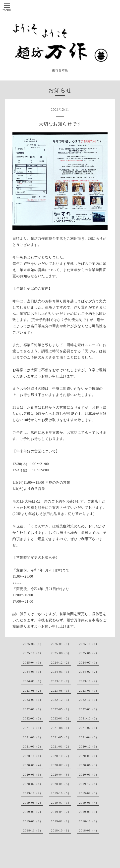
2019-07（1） (61, 803)
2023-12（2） (61, 681)
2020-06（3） (89, 765)
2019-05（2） (33, 812)
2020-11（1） (33, 756)
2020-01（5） (61, 784)
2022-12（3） (61, 700)
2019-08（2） (33, 803)
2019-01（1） (61, 821)
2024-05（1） (33, 672)
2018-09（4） (89, 830)
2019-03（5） (89, 812)
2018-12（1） (89, 821)
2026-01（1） (61, 644)
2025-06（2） (89, 653)
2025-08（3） (61, 653)
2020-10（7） (61, 756)
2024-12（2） (61, 663)
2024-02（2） (89, 672)
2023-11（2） (89, 681)
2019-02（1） (33, 821)
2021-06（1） (33, 737)
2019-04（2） (61, 812)
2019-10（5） (61, 793)
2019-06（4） (89, 803)
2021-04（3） (89, 737)
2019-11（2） (33, 793)
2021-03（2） (33, 747)
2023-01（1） (33, 700)
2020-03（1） (89, 775)
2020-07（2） (61, 765)
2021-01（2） (61, 747)
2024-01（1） (33, 681)
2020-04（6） (61, 775)
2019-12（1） (89, 784)
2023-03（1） (89, 691)
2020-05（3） (33, 775)
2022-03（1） (89, 709)
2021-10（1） (33, 728)
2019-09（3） (89, 793)
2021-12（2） (89, 718)
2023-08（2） (33, 691)
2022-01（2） (61, 718)
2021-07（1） (89, 728)
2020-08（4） (33, 765)
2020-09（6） (89, 756)
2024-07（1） (89, 663)
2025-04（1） (33, 663)
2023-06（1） (61, 691)
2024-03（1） (61, 672)
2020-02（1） (33, 784)
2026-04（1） (33, 644)
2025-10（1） (33, 653)
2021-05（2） (61, 737)
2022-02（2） (33, 718)
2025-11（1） (89, 644)
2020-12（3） (89, 747)
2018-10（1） (61, 830)
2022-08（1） (33, 709)
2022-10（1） (89, 700)
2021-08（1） (61, 728)
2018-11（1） (33, 830)
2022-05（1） (61, 709)
